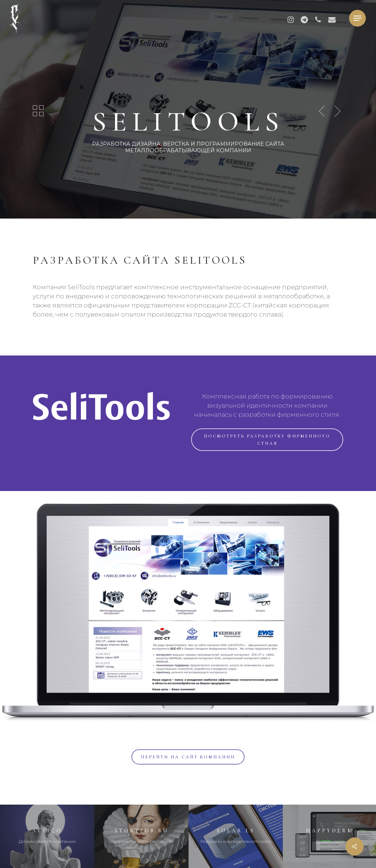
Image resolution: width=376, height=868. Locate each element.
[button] (357, 18)
